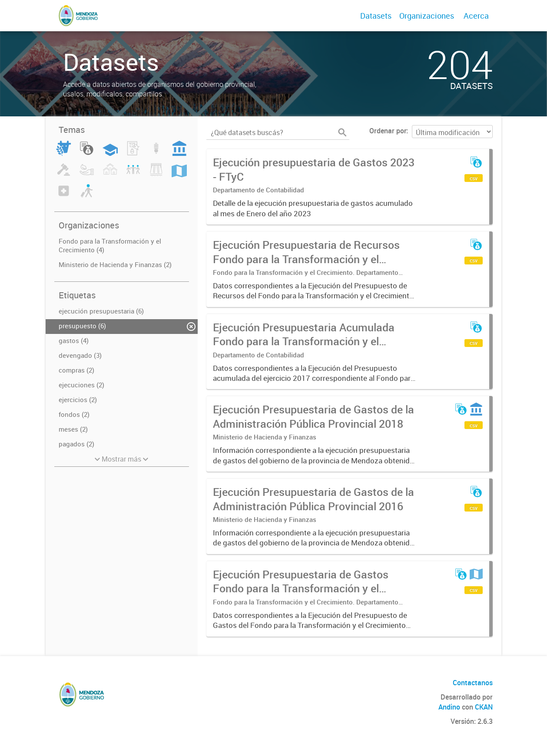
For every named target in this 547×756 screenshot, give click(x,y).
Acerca (476, 16)
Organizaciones (427, 16)
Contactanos (473, 683)
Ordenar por (388, 131)
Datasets (376, 16)
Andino (449, 707)
